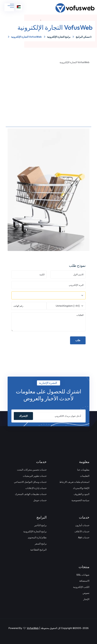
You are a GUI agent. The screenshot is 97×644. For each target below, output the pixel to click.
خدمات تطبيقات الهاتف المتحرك (31, 494)
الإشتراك (23, 416)
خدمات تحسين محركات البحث (32, 470)
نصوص (86, 593)
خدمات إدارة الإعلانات (36, 488)
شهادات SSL (83, 575)
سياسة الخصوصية (80, 500)
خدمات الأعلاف (82, 531)
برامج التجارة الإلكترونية (59, 37)
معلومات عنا (83, 470)
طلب (78, 340)
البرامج (79, 37)
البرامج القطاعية (38, 550)
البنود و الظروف (82, 494)
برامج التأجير (40, 525)
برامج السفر (41, 544)
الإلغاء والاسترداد (81, 488)
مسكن (88, 37)
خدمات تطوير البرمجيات (35, 476)
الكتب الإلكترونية (81, 587)
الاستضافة (84, 581)
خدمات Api (84, 537)
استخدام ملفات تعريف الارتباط (74, 482)
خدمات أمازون (82, 525)
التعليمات (85, 476)
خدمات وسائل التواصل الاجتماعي (30, 482)
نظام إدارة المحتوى (37, 537)
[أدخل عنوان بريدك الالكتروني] (58, 416)
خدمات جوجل (40, 500)
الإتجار (86, 599)
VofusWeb (33, 628)
